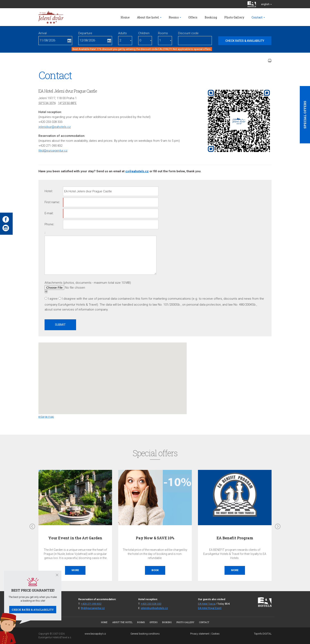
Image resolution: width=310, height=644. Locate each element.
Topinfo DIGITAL (263, 634)
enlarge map (46, 417)
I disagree (69, 299)
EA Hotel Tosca (207, 604)
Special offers (305, 115)
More (75, 570)
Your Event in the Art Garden (75, 538)
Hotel (48, 191)
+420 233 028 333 (151, 604)
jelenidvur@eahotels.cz (55, 127)
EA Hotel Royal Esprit (210, 608)
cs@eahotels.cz (137, 171)
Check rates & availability (33, 610)
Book (155, 570)
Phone (49, 224)
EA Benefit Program (235, 538)
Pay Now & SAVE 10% (155, 538)
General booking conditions (145, 634)
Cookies (215, 634)
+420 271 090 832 (91, 604)
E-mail (49, 213)
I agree (53, 299)
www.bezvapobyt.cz (95, 634)
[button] (113, 375)
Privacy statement (200, 634)
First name (52, 202)
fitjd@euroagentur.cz (53, 151)
